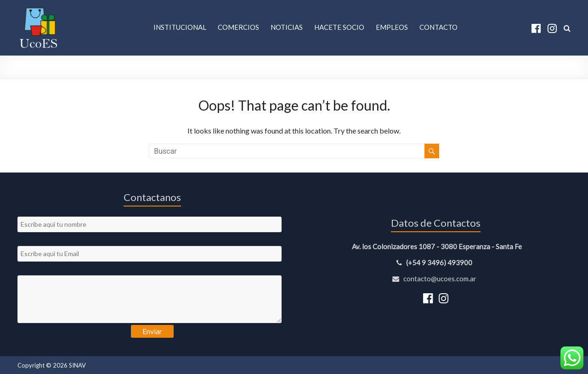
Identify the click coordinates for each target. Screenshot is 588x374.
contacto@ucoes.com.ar (436, 279)
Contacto (438, 27)
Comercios (238, 27)
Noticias (287, 27)
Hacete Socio (339, 27)
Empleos (392, 27)
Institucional (180, 27)
